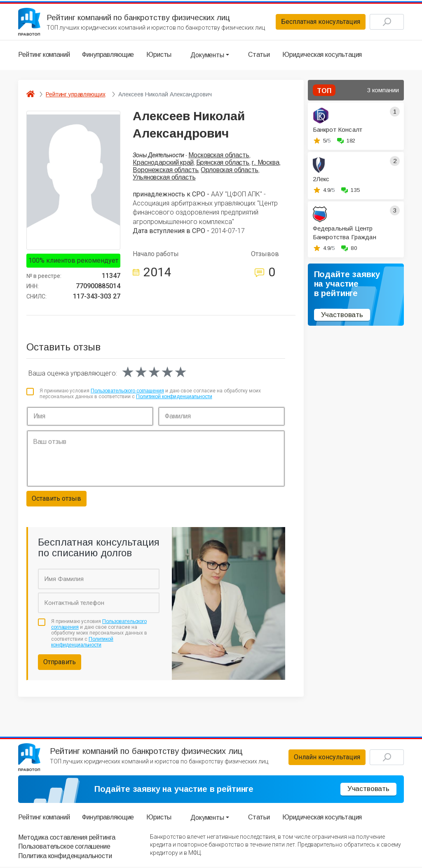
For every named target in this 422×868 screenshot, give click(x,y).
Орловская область (229, 171)
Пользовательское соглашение (64, 848)
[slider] (154, 373)
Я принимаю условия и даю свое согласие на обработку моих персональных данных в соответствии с (150, 394)
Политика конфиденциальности (65, 857)
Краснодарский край (163, 163)
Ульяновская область (164, 178)
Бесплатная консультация (319, 22)
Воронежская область (165, 171)
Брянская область (223, 163)
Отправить (60, 663)
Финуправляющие (108, 55)
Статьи (259, 55)
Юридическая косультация (322, 55)
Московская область (219, 155)
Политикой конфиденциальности (174, 397)
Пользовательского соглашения (127, 392)
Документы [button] (207, 55)
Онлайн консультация (325, 758)
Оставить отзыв (56, 499)
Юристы (159, 55)
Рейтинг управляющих (75, 95)
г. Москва (266, 163)
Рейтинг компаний (44, 55)
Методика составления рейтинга (67, 839)
